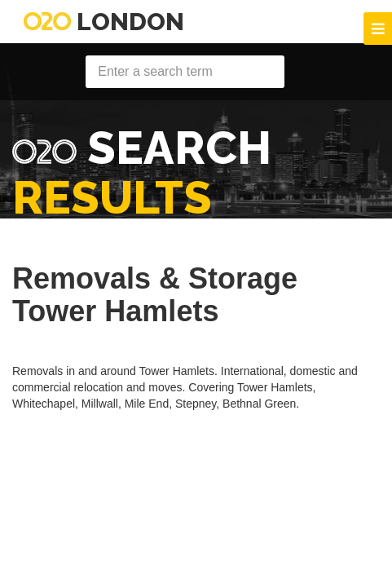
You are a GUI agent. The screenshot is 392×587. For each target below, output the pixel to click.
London (104, 22)
